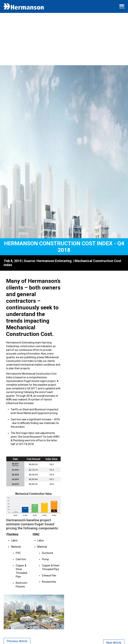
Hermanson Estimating (54, 261)
